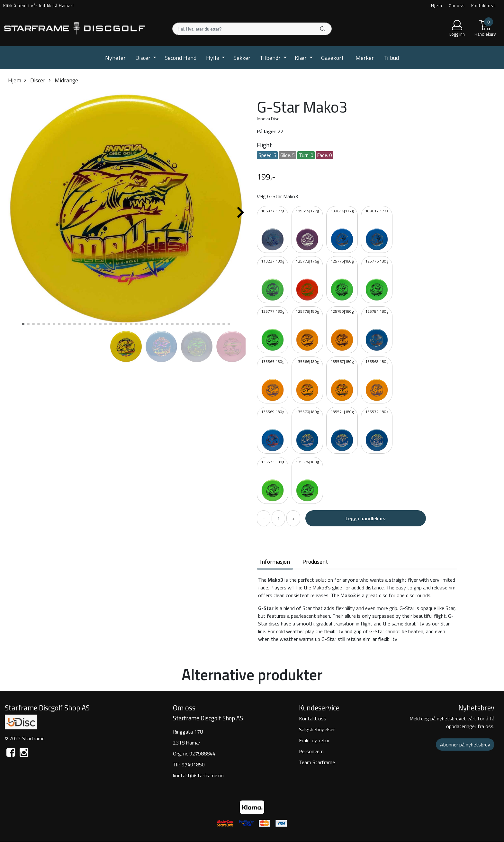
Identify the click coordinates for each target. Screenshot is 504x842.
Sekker (242, 58)
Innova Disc (268, 119)
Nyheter (115, 58)
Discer (144, 58)
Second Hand (180, 58)
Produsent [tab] (315, 562)
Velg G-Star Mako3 (277, 196)
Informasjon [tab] (275, 562)
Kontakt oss (484, 5)
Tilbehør (271, 58)
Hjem (437, 5)
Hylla (213, 58)
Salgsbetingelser (317, 729)
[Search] (252, 29)
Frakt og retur (314, 740)
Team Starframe (317, 762)
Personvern (311, 751)
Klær (301, 58)
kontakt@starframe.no (198, 775)
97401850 (193, 764)
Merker (365, 58)
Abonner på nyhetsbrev (465, 745)
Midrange (63, 80)
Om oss (457, 5)
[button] (23, 324)
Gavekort (332, 58)
